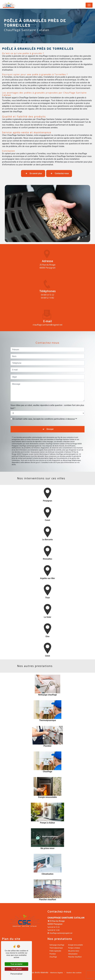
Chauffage (53, 957)
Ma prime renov (74, 951)
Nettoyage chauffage (57, 945)
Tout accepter (16, 964)
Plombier (53, 954)
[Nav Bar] (89, 5)
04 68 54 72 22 (47, 295)
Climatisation (73, 954)
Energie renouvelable (75, 945)
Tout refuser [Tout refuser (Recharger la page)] (16, 969)
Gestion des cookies (74, 973)
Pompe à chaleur (74, 948)
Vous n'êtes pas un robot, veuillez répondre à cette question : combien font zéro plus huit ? (47, 394)
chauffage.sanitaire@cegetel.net (60, 933)
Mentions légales (57, 973)
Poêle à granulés (55, 951)
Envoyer (50, 417)
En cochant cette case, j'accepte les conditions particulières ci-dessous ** (45, 407)
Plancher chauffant (75, 957)
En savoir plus (33, 173)
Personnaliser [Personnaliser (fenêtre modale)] (16, 974)
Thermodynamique (56, 948)
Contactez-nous (59, 173)
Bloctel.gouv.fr (36, 450)
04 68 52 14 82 (47, 298)
